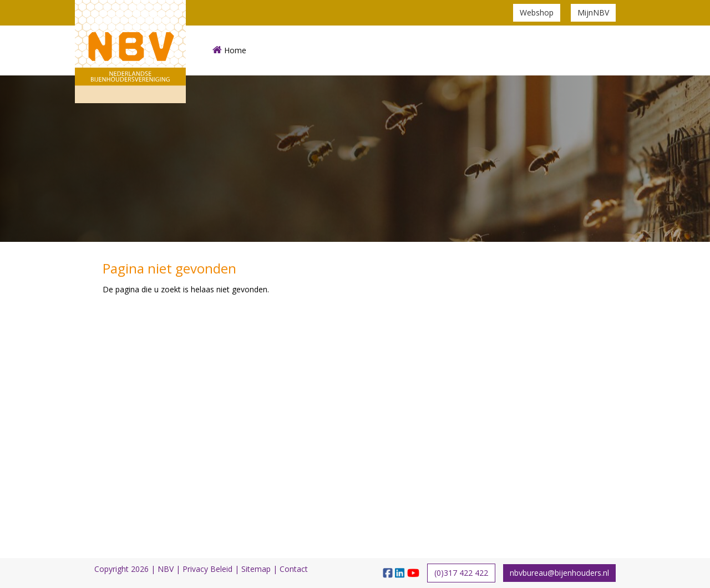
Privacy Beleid (207, 569)
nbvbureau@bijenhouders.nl (559, 573)
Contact (294, 569)
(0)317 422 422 (461, 573)
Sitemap (256, 569)
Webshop (537, 12)
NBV (166, 569)
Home (229, 50)
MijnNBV (593, 12)
